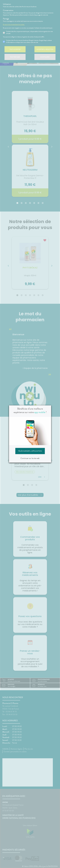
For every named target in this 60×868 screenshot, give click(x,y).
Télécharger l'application (30, 453)
